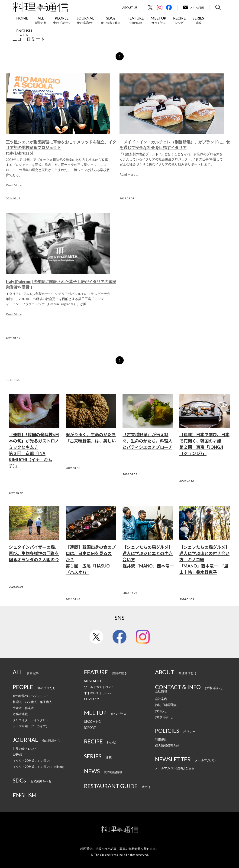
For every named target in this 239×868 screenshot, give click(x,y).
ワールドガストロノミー (101, 687)
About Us (130, 8)
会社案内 (161, 699)
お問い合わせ (164, 717)
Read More (14, 185)
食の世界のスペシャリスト (31, 696)
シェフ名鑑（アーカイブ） (31, 726)
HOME (22, 18)
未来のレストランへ (98, 693)
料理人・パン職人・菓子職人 (32, 702)
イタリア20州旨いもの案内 (31, 761)
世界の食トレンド (25, 749)
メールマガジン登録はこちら (175, 768)
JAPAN (17, 755)
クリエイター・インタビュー (32, 720)
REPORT (90, 728)
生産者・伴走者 (23, 708)
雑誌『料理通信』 (167, 705)
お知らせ (161, 711)
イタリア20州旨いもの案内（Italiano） (39, 767)
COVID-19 (91, 699)
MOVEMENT (93, 681)
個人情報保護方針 (167, 746)
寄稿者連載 (20, 714)
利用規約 (161, 739)
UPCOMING (92, 722)
